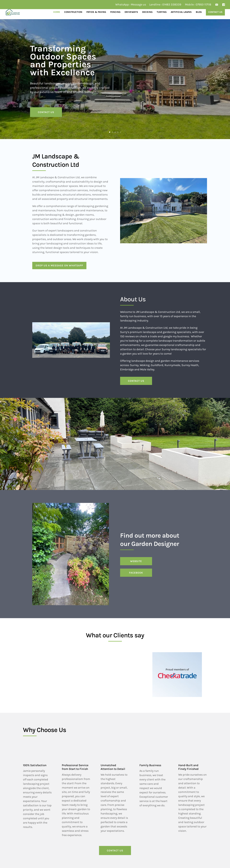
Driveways (131, 12)
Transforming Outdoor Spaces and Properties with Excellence (63, 61)
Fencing (115, 12)
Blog (199, 12)
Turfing (162, 12)
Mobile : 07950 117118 (198, 5)
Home (57, 12)
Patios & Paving (96, 12)
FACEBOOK (136, 573)
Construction (73, 12)
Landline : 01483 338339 (165, 5)
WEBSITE (136, 561)
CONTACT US (46, 112)
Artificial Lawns (181, 12)
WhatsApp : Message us (131, 5)
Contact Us (215, 12)
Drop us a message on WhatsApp (59, 265)
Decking (147, 12)
